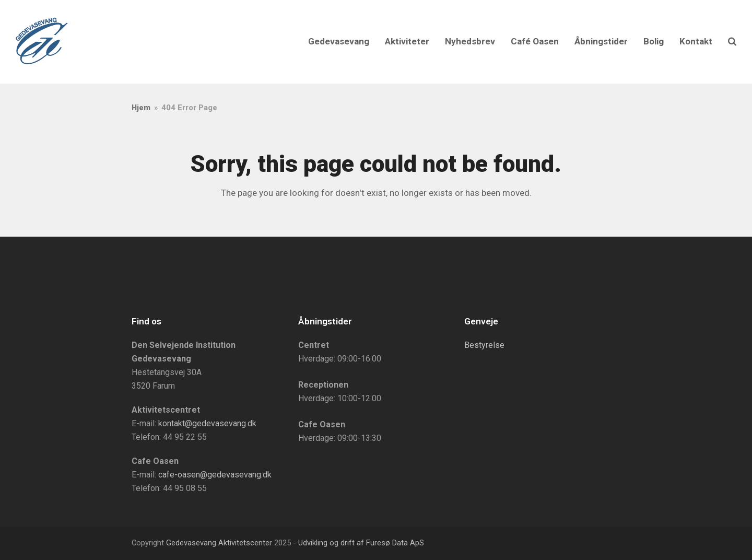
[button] (732, 42)
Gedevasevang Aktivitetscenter (219, 543)
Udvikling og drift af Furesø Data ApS (361, 543)
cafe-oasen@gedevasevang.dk (215, 475)
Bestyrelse (484, 345)
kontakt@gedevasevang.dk (207, 423)
